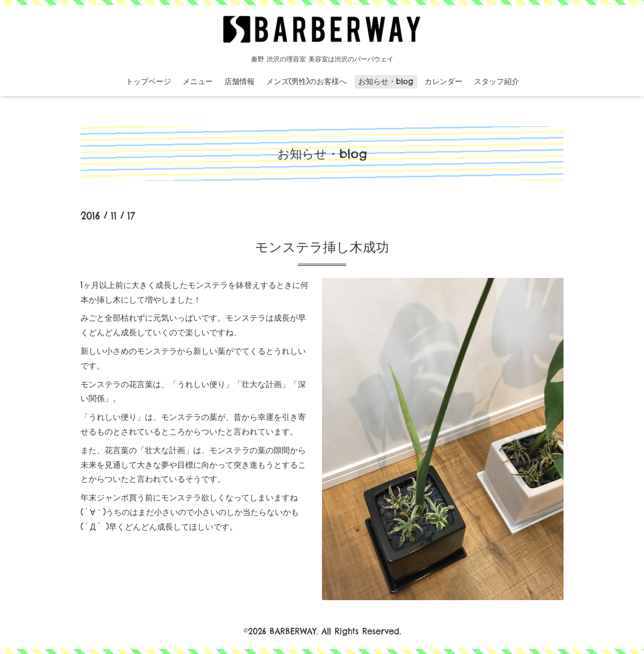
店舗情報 (239, 81)
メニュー (198, 81)
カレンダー (444, 81)
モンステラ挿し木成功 (322, 247)
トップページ (148, 81)
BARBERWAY (293, 631)
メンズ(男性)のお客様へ (306, 81)
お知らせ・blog (386, 81)
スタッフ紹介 (497, 81)
